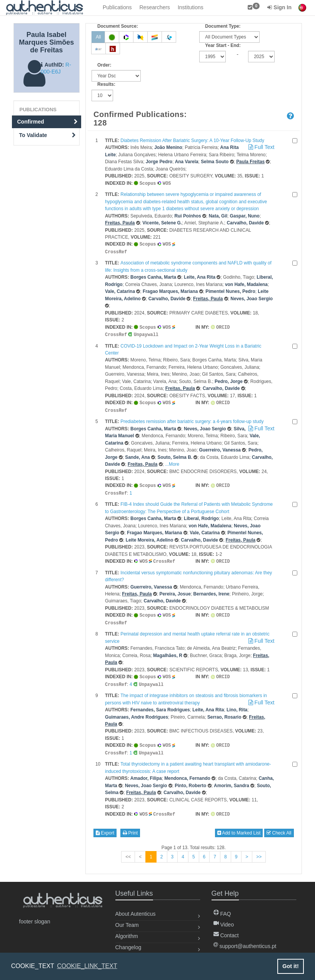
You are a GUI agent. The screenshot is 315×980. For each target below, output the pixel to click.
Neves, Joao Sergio (252, 298)
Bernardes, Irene (211, 590)
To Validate (48, 135)
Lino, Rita (237, 704)
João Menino (168, 147)
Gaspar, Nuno (245, 216)
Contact (226, 935)
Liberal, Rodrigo (201, 515)
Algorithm (127, 936)
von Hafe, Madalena (246, 283)
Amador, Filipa (146, 772)
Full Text (261, 147)
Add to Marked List (239, 826)
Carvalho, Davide (245, 222)
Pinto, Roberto (190, 779)
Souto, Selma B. (175, 455)
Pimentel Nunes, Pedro (230, 290)
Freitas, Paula (120, 222)
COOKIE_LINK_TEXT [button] (87, 966)
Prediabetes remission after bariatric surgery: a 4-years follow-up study (192, 419)
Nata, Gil (218, 216)
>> (259, 850)
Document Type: (223, 26)
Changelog (128, 947)
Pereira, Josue (175, 590)
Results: (106, 84)
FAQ (222, 914)
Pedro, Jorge (229, 380)
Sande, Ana (137, 455)
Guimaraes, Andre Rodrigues (137, 712)
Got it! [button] (290, 966)
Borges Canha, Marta (153, 276)
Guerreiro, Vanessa (220, 447)
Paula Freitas (250, 162)
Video (224, 925)
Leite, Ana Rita (200, 276)
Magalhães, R (168, 651)
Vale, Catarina (120, 290)
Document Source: (118, 26)
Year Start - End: (223, 45)
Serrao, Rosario (224, 712)
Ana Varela (187, 162)
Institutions (191, 7)
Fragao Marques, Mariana (170, 290)
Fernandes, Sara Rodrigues (160, 704)
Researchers (155, 7)
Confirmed (48, 122)
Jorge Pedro (159, 162)
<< (128, 850)
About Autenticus (136, 914)
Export (105, 826)
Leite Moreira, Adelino (150, 537)
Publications (117, 7)
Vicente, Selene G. (162, 222)
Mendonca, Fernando (187, 772)
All (98, 37)
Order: (104, 65)
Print (130, 826)
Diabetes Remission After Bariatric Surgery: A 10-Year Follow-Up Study (192, 140)
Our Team (127, 925)
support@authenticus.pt (245, 946)
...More (172, 462)
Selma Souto (215, 162)
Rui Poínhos (187, 216)
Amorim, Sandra (232, 779)
